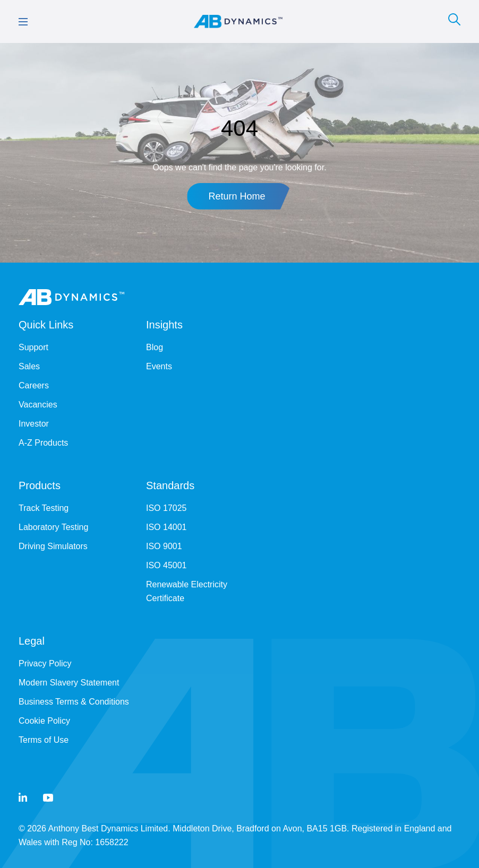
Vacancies (38, 405)
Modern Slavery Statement (69, 683)
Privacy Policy (45, 663)
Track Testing (44, 508)
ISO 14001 (166, 527)
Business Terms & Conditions (74, 702)
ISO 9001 (164, 546)
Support (33, 347)
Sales (29, 366)
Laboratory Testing (53, 527)
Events (159, 366)
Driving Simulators (53, 546)
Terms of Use (44, 740)
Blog (155, 347)
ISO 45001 (166, 565)
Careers (34, 385)
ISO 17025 (166, 508)
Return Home (237, 196)
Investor (34, 424)
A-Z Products (43, 443)
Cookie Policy (44, 721)
